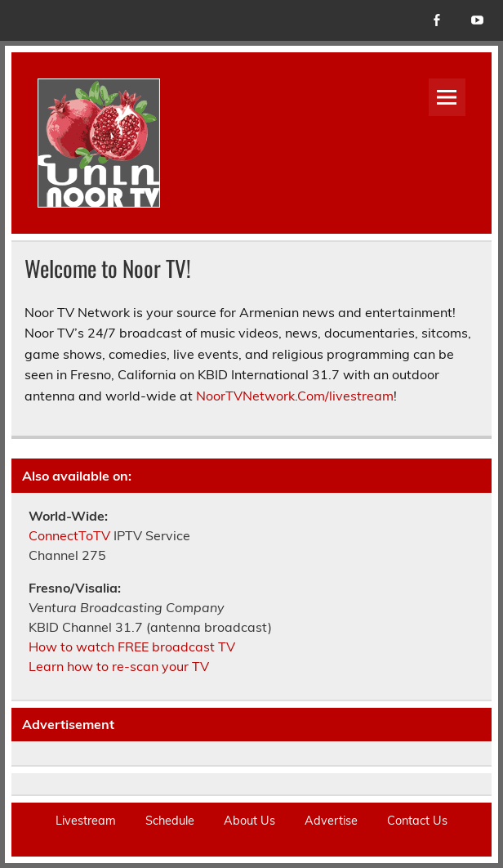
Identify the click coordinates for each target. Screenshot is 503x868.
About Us (249, 821)
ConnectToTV (69, 535)
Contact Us (417, 821)
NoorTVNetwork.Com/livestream (295, 396)
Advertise (331, 821)
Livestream (86, 821)
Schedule (170, 821)
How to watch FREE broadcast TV (132, 647)
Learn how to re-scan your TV (119, 666)
